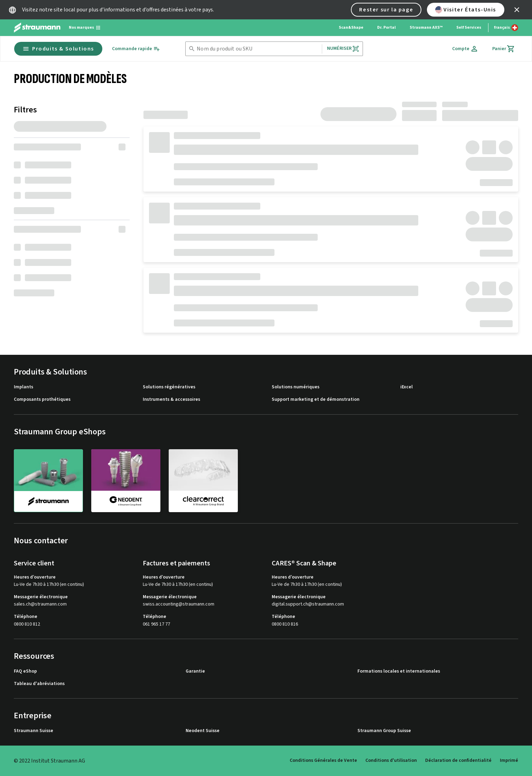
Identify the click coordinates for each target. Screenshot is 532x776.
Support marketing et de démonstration (316, 400)
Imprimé (509, 760)
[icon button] (517, 10)
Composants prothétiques (42, 400)
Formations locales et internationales (399, 671)
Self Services (469, 27)
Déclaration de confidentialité (458, 760)
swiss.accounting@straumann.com (179, 604)
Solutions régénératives (169, 387)
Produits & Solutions (58, 49)
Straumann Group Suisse (384, 731)
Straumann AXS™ (426, 27)
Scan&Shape (351, 27)
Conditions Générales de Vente (323, 760)
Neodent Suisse (203, 731)
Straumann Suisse (34, 731)
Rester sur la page (386, 10)
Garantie (195, 671)
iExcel (407, 387)
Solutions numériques (296, 387)
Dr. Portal (386, 27)
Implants (24, 387)
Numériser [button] (343, 49)
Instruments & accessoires (171, 400)
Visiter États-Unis (466, 10)
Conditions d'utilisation (391, 760)
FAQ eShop (25, 671)
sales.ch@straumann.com (40, 604)
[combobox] (258, 49)
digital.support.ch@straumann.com (308, 604)
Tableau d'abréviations (39, 684)
